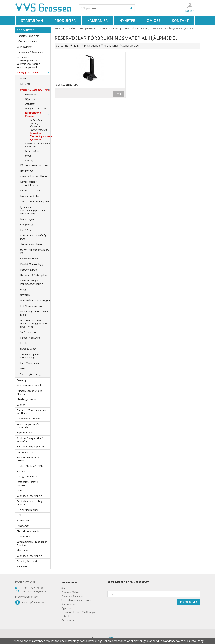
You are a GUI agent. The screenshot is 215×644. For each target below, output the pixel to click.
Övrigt (28, 156)
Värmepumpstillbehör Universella (34, 426)
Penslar (24, 343)
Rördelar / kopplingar (34, 36)
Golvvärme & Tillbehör (34, 419)
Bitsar (35, 368)
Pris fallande (111, 46)
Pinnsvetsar (38, 95)
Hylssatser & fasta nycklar (35, 275)
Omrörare (25, 295)
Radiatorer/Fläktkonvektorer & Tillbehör (34, 412)
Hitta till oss (68, 616)
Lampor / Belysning (35, 338)
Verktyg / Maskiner (34, 72)
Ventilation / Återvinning (34, 496)
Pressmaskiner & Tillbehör (35, 176)
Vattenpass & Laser (35, 191)
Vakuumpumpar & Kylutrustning (30, 356)
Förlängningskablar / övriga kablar (34, 313)
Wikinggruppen (116, 638)
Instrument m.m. (29, 270)
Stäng (200, 641)
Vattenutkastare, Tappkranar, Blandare (34, 543)
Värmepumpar (34, 47)
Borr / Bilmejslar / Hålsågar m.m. (35, 237)
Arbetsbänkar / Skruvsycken (35, 201)
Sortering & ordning (30, 374)
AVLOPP (34, 471)
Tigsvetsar (38, 104)
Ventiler (34, 405)
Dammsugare (35, 219)
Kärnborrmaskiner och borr (34, 165)
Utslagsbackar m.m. (27, 477)
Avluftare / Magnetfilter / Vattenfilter (34, 440)
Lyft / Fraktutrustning (31, 306)
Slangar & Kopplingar (31, 244)
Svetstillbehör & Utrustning (38, 114)
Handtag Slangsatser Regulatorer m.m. (39, 126)
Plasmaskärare (33, 151)
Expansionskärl (34, 433)
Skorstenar (34, 550)
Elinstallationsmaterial (34, 531)
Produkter (65, 20)
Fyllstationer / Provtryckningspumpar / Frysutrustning (35, 210)
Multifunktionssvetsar (38, 108)
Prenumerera (189, 602)
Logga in (190, 11)
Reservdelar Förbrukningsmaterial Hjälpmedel (40, 136)
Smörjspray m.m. (29, 332)
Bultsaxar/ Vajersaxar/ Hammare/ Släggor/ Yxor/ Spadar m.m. (34, 324)
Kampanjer (98, 20)
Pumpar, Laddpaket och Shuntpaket (34, 392)
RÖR (34, 515)
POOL (34, 491)
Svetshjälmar (36, 120)
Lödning (29, 160)
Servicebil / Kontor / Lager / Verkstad (34, 503)
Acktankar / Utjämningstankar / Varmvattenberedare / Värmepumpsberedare (34, 62)
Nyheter (127, 20)
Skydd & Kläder (35, 349)
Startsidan (32, 20)
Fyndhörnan (23, 526)
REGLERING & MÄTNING (34, 466)
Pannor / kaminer (34, 452)
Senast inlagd (131, 46)
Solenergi (34, 380)
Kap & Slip (35, 230)
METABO (35, 84)
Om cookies (68, 620)
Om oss (154, 20)
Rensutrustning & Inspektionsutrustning (35, 282)
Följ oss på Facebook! (30, 603)
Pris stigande (92, 46)
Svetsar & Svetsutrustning (35, 90)
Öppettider (67, 608)
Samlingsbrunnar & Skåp (34, 385)
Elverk (35, 79)
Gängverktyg (35, 225)
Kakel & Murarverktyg (31, 264)
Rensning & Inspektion (29, 561)
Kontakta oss (25, 582)
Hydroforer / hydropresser (34, 447)
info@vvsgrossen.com (27, 597)
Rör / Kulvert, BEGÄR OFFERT (28, 459)
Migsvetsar (38, 99)
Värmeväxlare (34, 537)
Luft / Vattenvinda (29, 363)
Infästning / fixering (34, 41)
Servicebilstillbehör (30, 259)
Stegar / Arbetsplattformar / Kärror (35, 251)
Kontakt (180, 20)
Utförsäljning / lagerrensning (76, 600)
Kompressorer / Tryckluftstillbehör (35, 183)
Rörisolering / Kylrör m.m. (34, 52)
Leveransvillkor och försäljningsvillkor (81, 612)
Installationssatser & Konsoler (34, 483)
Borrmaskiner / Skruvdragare (35, 300)
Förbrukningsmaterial (34, 510)
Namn (77, 46)
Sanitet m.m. (34, 521)
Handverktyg (35, 171)
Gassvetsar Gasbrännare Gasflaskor (37, 145)
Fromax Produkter (30, 196)
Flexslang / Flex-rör (34, 399)
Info (118, 94)
